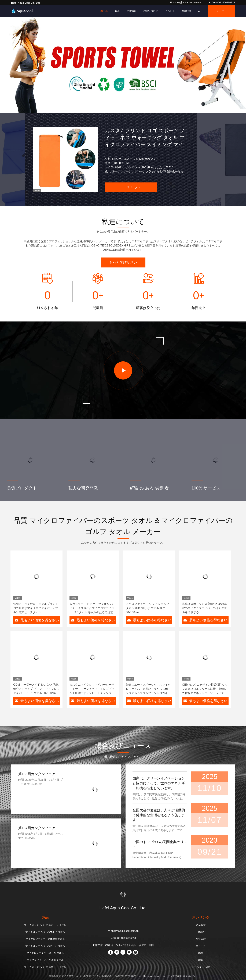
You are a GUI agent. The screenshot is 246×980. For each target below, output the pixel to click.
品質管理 (201, 939)
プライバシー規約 (201, 967)
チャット (222, 11)
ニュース (201, 946)
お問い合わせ (151, 11)
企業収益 (201, 925)
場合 (201, 953)
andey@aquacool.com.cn (186, 2)
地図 (201, 960)
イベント (170, 11)
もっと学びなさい (123, 262)
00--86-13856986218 (222, 2)
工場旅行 (201, 932)
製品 (117, 11)
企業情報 (131, 11)
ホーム (104, 11)
